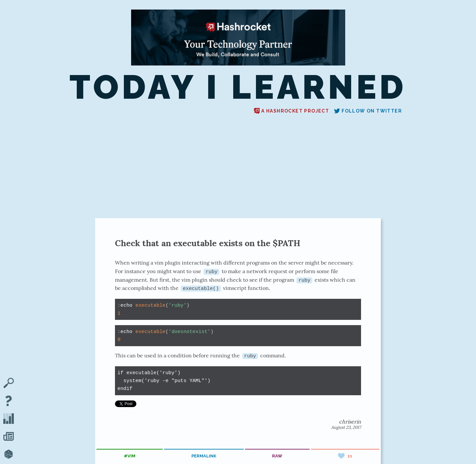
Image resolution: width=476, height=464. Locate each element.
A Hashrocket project (291, 111)
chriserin (350, 421)
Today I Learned (238, 87)
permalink (204, 456)
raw (277, 456)
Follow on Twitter (368, 111)
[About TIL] (9, 401)
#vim (130, 456)
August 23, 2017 (346, 427)
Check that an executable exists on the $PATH (208, 243)
